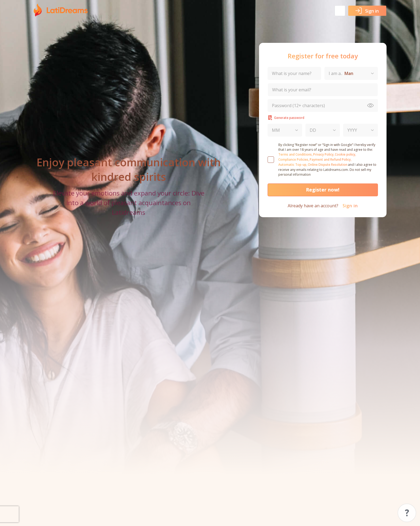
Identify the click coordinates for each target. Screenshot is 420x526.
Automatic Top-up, (293, 165)
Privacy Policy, (324, 154)
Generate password (286, 118)
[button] (340, 11)
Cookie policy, (345, 154)
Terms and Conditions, (295, 154)
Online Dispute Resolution (328, 165)
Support (407, 513)
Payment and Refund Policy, (331, 159)
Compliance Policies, (294, 159)
